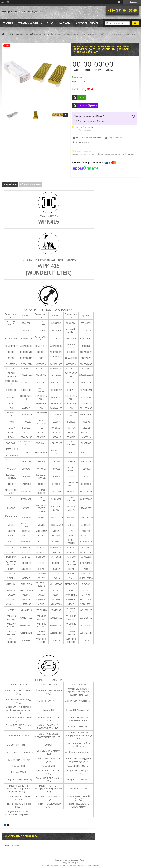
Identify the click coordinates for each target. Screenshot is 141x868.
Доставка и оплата (87, 23)
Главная (8, 23)
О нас (50, 23)
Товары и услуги (28, 23)
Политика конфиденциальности (86, 865)
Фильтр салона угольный (22, 34)
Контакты (65, 23)
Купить (82, 98)
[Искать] (135, 23)
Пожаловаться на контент (62, 865)
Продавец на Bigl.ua (70, 863)
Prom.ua (83, 860)
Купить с (88, 106)
